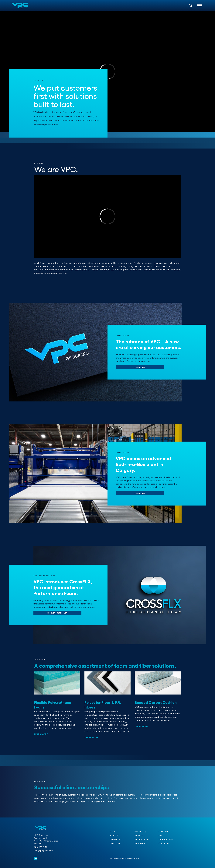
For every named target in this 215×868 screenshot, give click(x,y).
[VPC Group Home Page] (19, 5)
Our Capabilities (141, 839)
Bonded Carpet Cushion (156, 702)
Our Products (164, 831)
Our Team (138, 835)
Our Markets (139, 843)
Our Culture (115, 843)
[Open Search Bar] (191, 6)
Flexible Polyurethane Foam (53, 705)
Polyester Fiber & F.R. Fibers (103, 705)
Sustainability (140, 831)
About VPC (114, 835)
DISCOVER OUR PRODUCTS (58, 613)
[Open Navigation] (200, 5)
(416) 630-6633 (41, 847)
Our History (115, 839)
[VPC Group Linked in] (36, 858)
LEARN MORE (140, 367)
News (161, 835)
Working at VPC (166, 839)
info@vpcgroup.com (43, 851)
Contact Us (164, 843)
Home (112, 831)
